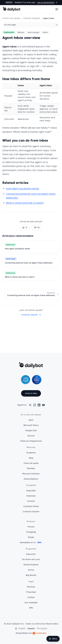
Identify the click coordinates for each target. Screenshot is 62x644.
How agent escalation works (23, 189)
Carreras (31, 501)
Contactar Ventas (31, 506)
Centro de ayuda (11, 18)
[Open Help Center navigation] (53, 639)
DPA (31, 608)
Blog (31, 458)
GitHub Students (31, 565)
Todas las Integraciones (31, 441)
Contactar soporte (31, 315)
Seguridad (31, 491)
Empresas (31, 496)
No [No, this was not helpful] (37, 228)
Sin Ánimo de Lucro (31, 559)
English (22, 628)
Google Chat (31, 430)
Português (42, 628)
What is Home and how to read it (25, 203)
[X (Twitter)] (30, 405)
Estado (31, 537)
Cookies (31, 597)
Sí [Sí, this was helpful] (25, 228)
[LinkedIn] (39, 405)
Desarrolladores (31, 479)
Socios (31, 570)
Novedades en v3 (31, 542)
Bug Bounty (31, 575)
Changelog (31, 532)
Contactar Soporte (31, 512)
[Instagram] (35, 405)
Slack (31, 420)
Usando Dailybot (32, 18)
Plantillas (31, 468)
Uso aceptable (31, 603)
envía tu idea (31, 393)
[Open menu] (57, 9)
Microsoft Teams (31, 425)
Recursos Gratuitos (31, 474)
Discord (31, 436)
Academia (31, 453)
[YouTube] (43, 405)
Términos (31, 587)
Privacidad (31, 592)
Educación (31, 554)
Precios (31, 527)
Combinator (40, 633)
